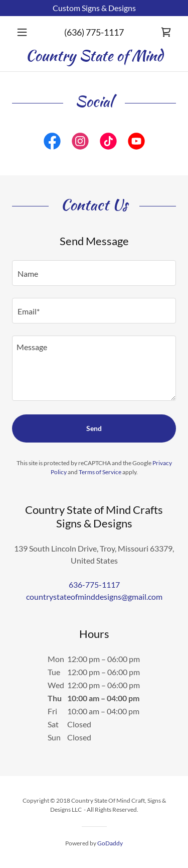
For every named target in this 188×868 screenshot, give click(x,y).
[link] (166, 32)
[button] (24, 32)
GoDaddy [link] (110, 843)
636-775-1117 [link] (94, 584)
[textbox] (94, 273)
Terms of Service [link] (100, 472)
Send (94, 428)
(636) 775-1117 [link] (94, 32)
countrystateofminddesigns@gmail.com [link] (94, 596)
